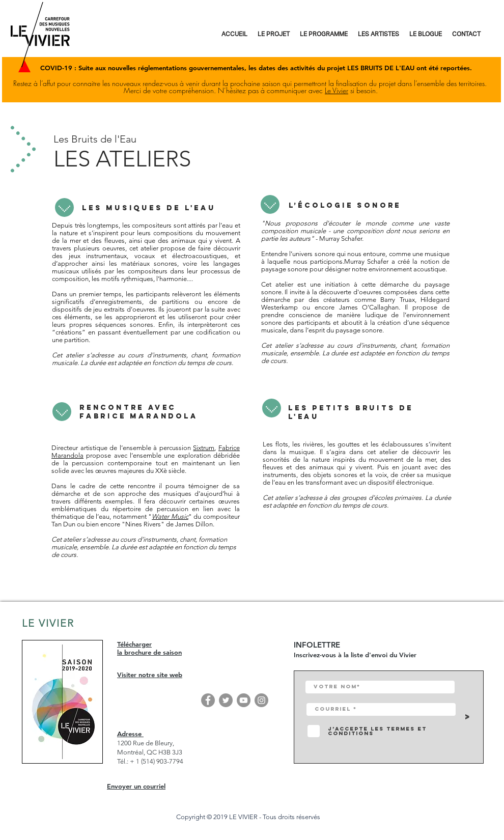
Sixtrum (204, 448)
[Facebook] (208, 700)
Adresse (130, 734)
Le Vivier (337, 90)
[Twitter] (226, 700)
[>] (468, 717)
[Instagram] (261, 700)
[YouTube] (244, 700)
